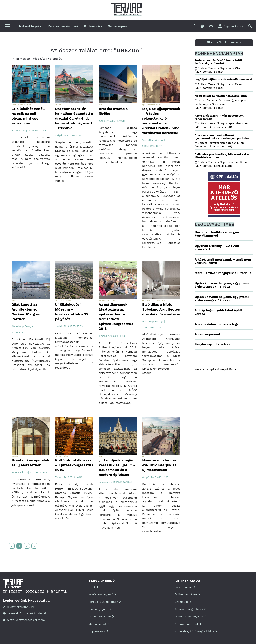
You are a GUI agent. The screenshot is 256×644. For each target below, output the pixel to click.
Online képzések (101, 617)
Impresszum (98, 631)
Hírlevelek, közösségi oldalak (196, 631)
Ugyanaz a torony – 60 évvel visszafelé (217, 247)
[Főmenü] (7, 27)
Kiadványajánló (100, 609)
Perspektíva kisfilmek (63, 26)
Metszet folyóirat (31, 26)
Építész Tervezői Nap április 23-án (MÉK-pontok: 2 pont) (218, 70)
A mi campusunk (208, 334)
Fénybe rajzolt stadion (212, 344)
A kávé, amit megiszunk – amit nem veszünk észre (223, 261)
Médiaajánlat (99, 624)
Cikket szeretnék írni (19, 607)
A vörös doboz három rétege (217, 324)
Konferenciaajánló (102, 594)
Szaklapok (183, 602)
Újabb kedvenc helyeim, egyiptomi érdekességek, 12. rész (222, 299)
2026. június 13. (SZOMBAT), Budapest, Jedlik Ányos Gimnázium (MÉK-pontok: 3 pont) (221, 104)
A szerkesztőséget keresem (24, 620)
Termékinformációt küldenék (25, 613)
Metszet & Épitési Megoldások (215, 369)
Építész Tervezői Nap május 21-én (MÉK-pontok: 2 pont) (218, 86)
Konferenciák (93, 26)
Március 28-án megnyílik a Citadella (223, 273)
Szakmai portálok (188, 624)
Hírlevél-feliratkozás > (224, 42)
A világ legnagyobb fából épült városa (218, 312)
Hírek (94, 587)
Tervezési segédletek (190, 609)
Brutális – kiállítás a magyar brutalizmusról (217, 234)
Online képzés (118, 26)
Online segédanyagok (190, 617)
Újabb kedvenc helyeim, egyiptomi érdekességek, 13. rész (222, 285)
